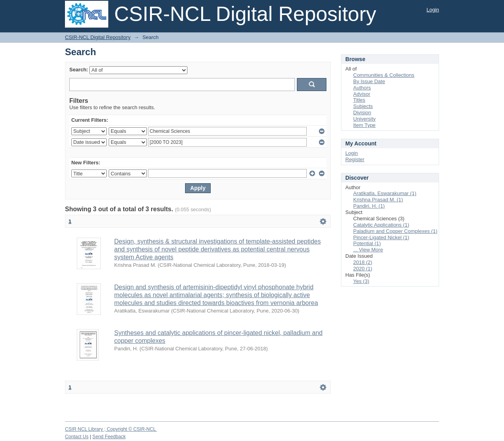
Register (355, 159)
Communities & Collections (384, 75)
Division (362, 113)
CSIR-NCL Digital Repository (98, 37)
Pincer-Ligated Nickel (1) (381, 237)
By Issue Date (369, 81)
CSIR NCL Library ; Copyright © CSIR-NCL (111, 429)
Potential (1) (367, 243)
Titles (359, 100)
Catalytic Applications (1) (381, 225)
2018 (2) (363, 262)
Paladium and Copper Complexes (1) (395, 231)
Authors (362, 88)
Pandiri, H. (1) (369, 206)
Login (433, 10)
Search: (79, 70)
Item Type (364, 125)
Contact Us (77, 437)
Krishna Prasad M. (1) (378, 200)
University (364, 119)
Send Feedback (109, 437)
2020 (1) (363, 269)
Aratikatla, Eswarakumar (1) (385, 193)
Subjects (363, 106)
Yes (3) (361, 281)
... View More (368, 250)
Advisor (362, 94)
